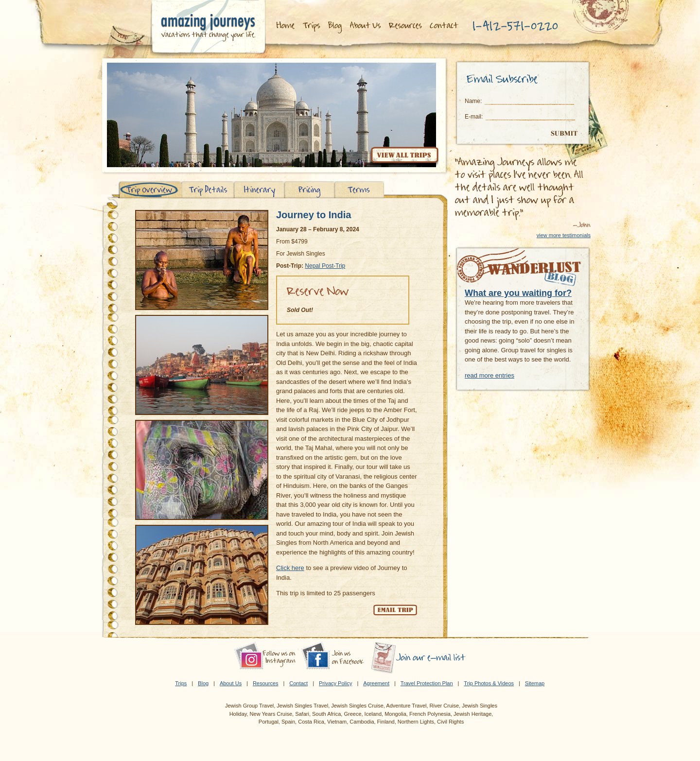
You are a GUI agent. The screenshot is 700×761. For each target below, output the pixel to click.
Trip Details (208, 190)
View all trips (404, 156)
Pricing (310, 190)
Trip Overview (150, 190)
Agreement (376, 683)
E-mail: (474, 117)
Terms (359, 190)
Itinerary (259, 190)
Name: (473, 101)
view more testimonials (564, 235)
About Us (366, 26)
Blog (336, 26)
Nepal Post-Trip (325, 266)
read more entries (490, 375)
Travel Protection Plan (427, 683)
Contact (298, 683)
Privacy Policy (335, 683)
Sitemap (535, 683)
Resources (406, 26)
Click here (290, 568)
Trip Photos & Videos (489, 683)
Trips (311, 26)
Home (285, 26)
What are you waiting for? (518, 293)
